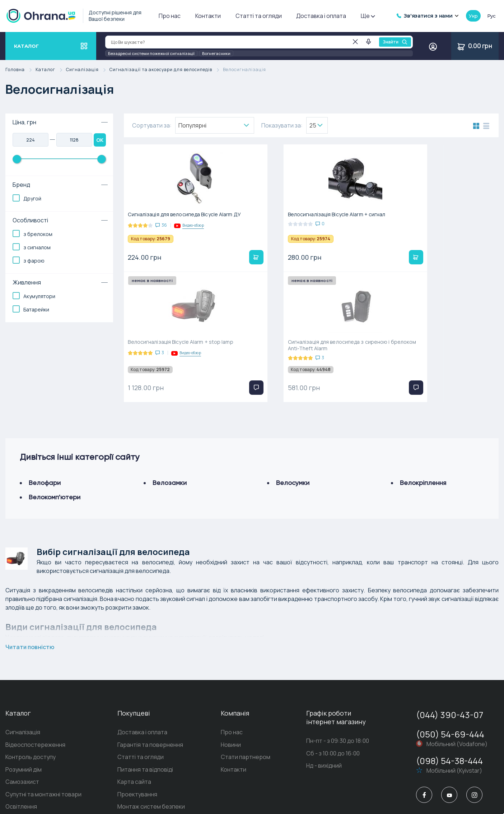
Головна (20, 70)
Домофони (20, 733)
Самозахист (22, 695)
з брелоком (38, 234)
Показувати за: (282, 125)
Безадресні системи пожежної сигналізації (151, 53)
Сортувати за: (152, 125)
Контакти (208, 16)
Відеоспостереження (35, 658)
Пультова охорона (143, 733)
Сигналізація (88, 70)
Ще (368, 16)
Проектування (137, 708)
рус (491, 16)
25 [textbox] (313, 125)
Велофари (45, 395)
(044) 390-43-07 (450, 627)
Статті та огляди (259, 16)
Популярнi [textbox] (192, 125)
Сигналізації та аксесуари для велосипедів (166, 70)
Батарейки (36, 309)
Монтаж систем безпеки (151, 721)
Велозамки (170, 395)
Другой (32, 198)
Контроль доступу (31, 670)
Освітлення (21, 721)
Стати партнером (246, 670)
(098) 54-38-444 (449, 673)
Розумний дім (24, 683)
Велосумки (293, 395)
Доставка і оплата (321, 16)
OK (100, 140)
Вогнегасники (216, 53)
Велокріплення (423, 395)
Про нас (170, 16)
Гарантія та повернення (150, 658)
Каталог (51, 70)
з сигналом (37, 247)
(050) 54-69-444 (450, 647)
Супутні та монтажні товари (43, 708)
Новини (231, 658)
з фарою (34, 261)
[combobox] (215, 125)
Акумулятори (39, 296)
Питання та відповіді (145, 683)
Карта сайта (134, 695)
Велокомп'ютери (55, 410)
